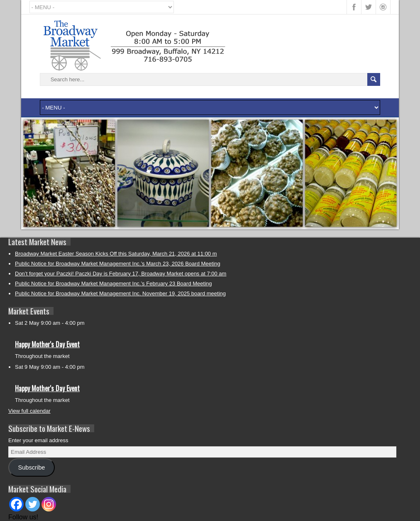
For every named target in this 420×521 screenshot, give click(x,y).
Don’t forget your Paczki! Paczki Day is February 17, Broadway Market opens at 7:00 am (121, 274)
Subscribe (31, 467)
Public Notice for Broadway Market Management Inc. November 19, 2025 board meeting (120, 293)
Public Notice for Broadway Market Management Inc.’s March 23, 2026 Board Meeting (118, 264)
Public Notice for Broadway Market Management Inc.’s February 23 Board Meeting (114, 284)
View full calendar (29, 411)
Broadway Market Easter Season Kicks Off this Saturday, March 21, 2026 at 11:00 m (116, 254)
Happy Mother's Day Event (47, 344)
